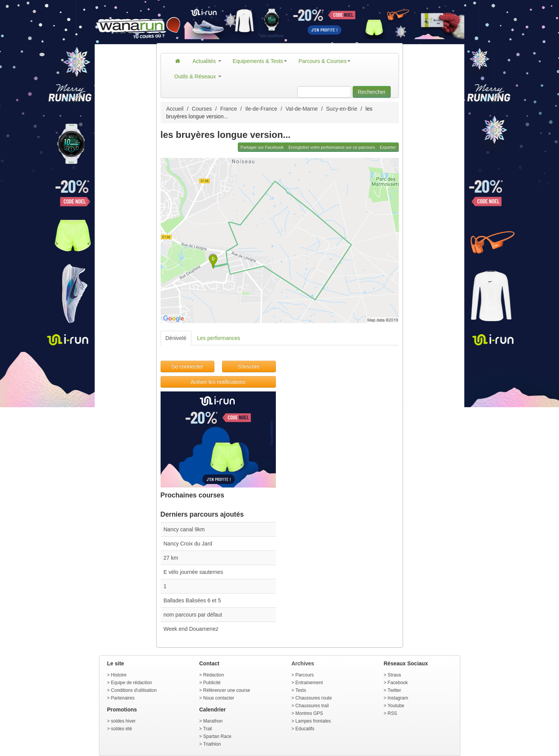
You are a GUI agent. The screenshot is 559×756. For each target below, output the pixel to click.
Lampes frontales (313, 721)
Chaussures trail (312, 706)
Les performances (219, 338)
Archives (303, 663)
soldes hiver (123, 721)
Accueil (175, 109)
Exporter (388, 147)
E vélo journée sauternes (193, 572)
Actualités (207, 61)
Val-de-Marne (302, 109)
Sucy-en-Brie (342, 109)
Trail (208, 729)
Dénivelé (176, 338)
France (229, 109)
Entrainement (309, 683)
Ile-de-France (261, 109)
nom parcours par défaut (193, 615)
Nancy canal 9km (184, 529)
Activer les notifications (218, 382)
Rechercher (372, 92)
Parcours (305, 675)
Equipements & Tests (260, 61)
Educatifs (305, 729)
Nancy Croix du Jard (188, 544)
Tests (301, 690)
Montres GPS (309, 713)
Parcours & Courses (324, 61)
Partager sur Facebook (262, 147)
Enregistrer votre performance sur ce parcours (332, 147)
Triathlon (212, 744)
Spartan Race (217, 736)
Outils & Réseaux (198, 76)
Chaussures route (314, 698)
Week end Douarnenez (191, 629)
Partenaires (123, 698)
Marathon (213, 721)
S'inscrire (249, 366)
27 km (171, 558)
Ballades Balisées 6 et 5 (192, 600)
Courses (202, 109)
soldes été (122, 729)
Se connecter (187, 366)
